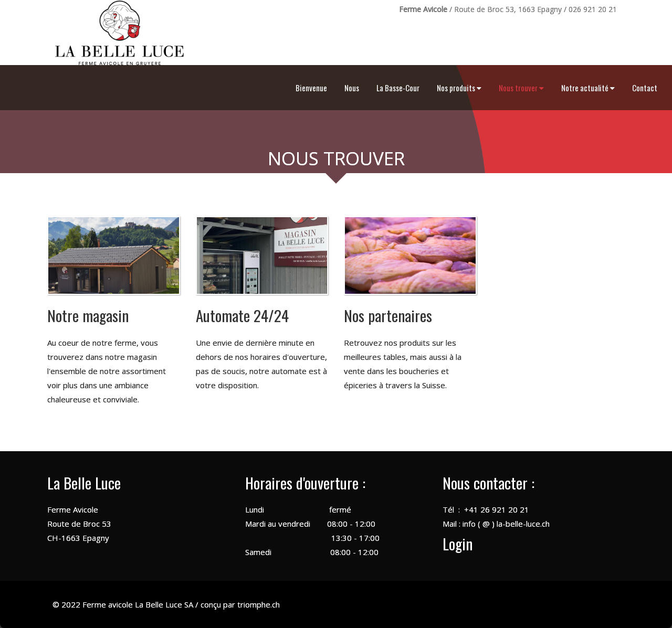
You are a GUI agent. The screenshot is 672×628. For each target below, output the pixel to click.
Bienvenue (311, 88)
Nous (352, 88)
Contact (645, 88)
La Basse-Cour (398, 88)
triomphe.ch (259, 604)
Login (458, 543)
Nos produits (459, 88)
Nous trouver (521, 88)
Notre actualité (588, 88)
